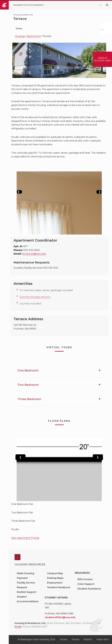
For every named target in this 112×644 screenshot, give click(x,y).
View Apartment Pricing (25, 538)
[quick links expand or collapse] (100, 5)
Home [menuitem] (19, 28)
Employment (55, 583)
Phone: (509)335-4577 (35, 627)
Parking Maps (55, 578)
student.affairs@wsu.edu (60, 617)
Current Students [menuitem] (75, 28)
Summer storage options (35, 297)
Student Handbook (59, 587)
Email (18, 627)
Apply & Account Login (103, 59)
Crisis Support (86, 584)
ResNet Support (27, 592)
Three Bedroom (29, 399)
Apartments (34, 36)
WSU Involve (85, 579)
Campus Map (55, 573)
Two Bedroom (28, 385)
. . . (102, 28)
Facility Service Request (26, 585)
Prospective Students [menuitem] (43, 28)
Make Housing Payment (26, 576)
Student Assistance (89, 589)
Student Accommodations (28, 599)
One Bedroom (28, 370)
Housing (20, 36)
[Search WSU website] (107, 5)
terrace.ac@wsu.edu (34, 254)
